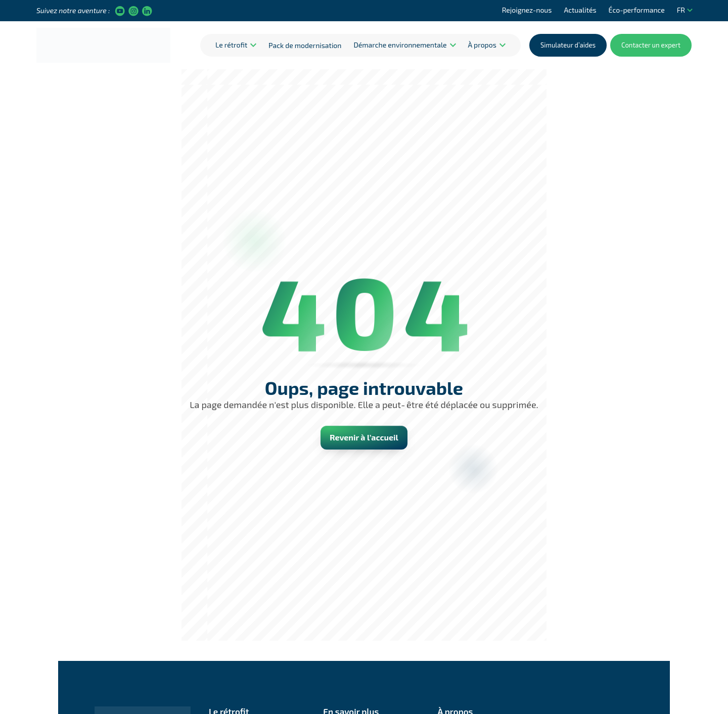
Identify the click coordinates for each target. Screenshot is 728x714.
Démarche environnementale (400, 45)
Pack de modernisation (305, 45)
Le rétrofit (231, 45)
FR (684, 10)
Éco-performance (637, 10)
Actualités (580, 10)
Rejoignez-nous (527, 10)
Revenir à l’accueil (364, 437)
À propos (482, 45)
